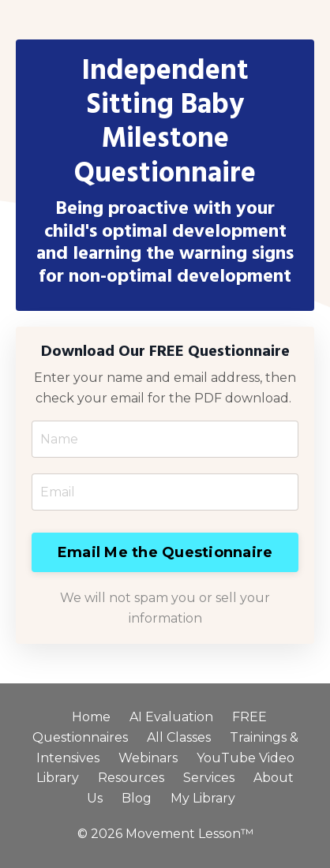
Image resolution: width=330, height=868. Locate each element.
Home (91, 717)
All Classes (179, 737)
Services (209, 778)
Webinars (148, 758)
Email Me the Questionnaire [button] (165, 552)
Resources (131, 778)
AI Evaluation (171, 717)
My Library (203, 798)
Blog (137, 798)
